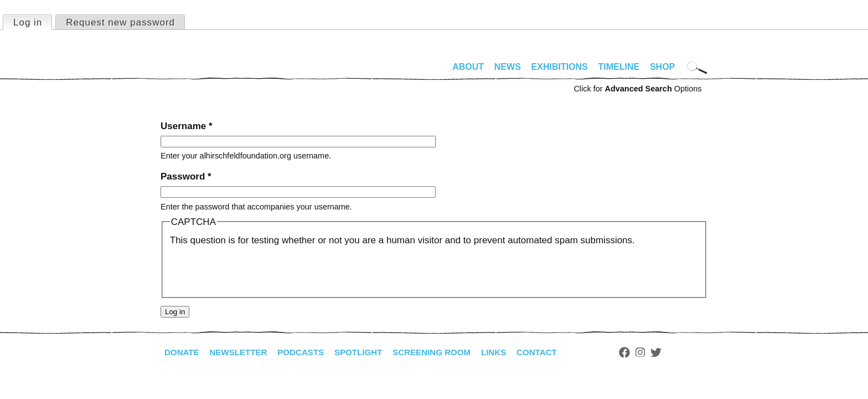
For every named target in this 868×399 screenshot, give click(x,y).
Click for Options (637, 89)
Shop (662, 67)
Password (186, 177)
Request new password (120, 22)
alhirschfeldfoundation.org (194, 71)
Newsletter (242, 352)
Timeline (619, 67)
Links (510, 352)
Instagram (660, 352)
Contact (555, 352)
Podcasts (308, 352)
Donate (183, 352)
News (508, 67)
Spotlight (368, 352)
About (468, 67)
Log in (32, 22)
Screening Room (445, 352)
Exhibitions (560, 67)
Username (187, 126)
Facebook (644, 352)
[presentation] (254, 269)
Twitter (675, 352)
